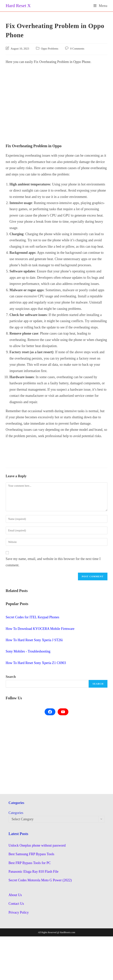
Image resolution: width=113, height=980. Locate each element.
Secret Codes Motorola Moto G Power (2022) (40, 880)
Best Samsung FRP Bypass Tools (32, 854)
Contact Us (16, 904)
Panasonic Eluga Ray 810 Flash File (34, 872)
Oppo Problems (50, 49)
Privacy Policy (19, 912)
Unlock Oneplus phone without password (37, 845)
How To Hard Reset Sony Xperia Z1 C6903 (36, 663)
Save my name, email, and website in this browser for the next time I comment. (53, 562)
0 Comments (77, 49)
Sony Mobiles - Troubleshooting (28, 651)
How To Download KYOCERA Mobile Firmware (40, 629)
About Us (15, 895)
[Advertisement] (57, 96)
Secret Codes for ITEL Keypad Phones (33, 617)
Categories (16, 813)
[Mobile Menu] (100, 6)
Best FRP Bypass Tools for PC (30, 863)
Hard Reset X (18, 6)
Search (11, 677)
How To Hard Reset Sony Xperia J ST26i (34, 640)
